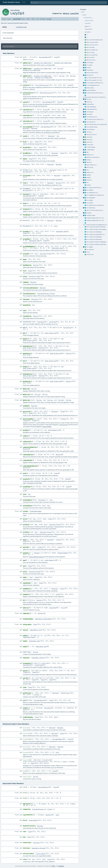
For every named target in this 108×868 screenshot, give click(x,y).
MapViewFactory (92, 165)
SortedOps (90, 200)
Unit (56, 226)
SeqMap (89, 175)
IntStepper (90, 112)
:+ (87, 37)
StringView (90, 249)
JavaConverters (92, 135)
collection (17, 10)
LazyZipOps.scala (21, 27)
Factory (89, 99)
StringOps (90, 247)
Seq (87, 170)
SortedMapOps (91, 198)
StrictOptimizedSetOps (94, 239)
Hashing (89, 102)
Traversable (40, 854)
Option (25, 94)
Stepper (89, 213)
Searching (90, 167)
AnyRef (49, 19)
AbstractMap (90, 47)
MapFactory (90, 155)
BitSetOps (90, 70)
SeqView (89, 180)
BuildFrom (90, 75)
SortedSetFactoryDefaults (95, 205)
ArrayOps (89, 65)
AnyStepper (90, 63)
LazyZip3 (89, 140)
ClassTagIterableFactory (95, 83)
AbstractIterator (92, 45)
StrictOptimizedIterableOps (96, 227)
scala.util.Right (47, 427)
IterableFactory (92, 117)
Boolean (26, 128)
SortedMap (90, 190)
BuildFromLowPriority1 (94, 78)
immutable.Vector (38, 658)
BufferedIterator (92, 73)
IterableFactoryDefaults (95, 119)
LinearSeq (90, 145)
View (88, 252)
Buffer (41, 613)
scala (12, 10)
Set (87, 183)
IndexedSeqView (92, 109)
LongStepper (90, 150)
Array (45, 109)
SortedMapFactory (92, 193)
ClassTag (52, 608)
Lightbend (61, 866)
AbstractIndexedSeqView (94, 40)
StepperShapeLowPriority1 (95, 218)
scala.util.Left (63, 425)
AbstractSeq (90, 52)
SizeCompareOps (36, 511)
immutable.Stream (38, 848)
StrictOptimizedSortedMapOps (96, 242)
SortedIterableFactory (94, 188)
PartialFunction (42, 85)
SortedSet (90, 203)
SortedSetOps (91, 208)
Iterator (89, 132)
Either (63, 419)
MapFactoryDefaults (93, 157)
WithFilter (90, 255)
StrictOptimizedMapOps (94, 232)
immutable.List (36, 630)
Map (87, 152)
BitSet (89, 68)
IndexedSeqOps (91, 107)
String (60, 68)
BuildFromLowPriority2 (94, 80)
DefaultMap (90, 88)
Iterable (89, 114)
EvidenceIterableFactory (95, 93)
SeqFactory (90, 172)
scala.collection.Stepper (37, 557)
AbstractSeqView (92, 55)
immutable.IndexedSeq (43, 619)
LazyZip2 (89, 137)
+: (87, 35)
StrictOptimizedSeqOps (94, 237)
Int (59, 109)
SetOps (89, 185)
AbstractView (91, 60)
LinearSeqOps (91, 147)
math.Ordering (50, 333)
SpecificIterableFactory (95, 210)
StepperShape (91, 215)
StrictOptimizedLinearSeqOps (96, 229)
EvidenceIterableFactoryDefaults (94, 97)
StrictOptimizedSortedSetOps (96, 244)
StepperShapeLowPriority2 (95, 220)
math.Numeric (53, 430)
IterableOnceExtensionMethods (97, 124)
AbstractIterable (92, 42)
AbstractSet (90, 57)
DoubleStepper (91, 90)
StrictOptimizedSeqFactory (96, 234)
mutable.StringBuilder (43, 63)
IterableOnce (91, 122)
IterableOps (90, 129)
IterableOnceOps (92, 127)
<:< (45, 635)
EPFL (53, 866)
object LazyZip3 (71, 13)
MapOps (89, 160)
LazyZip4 (89, 142)
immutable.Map (61, 231)
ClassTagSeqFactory (93, 85)
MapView (89, 162)
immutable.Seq (34, 641)
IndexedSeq (90, 104)
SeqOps (89, 177)
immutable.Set (41, 646)
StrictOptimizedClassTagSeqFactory (95, 225)
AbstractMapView (92, 50)
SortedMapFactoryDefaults (95, 195)
